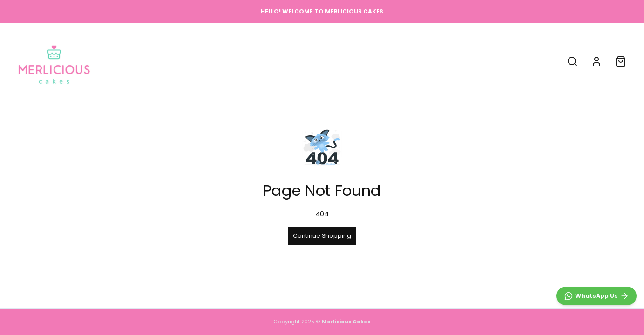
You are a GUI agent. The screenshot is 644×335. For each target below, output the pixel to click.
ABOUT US (312, 61)
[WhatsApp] (597, 296)
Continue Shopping (322, 236)
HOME (244, 61)
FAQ (347, 61)
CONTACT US (388, 61)
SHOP (274, 61)
